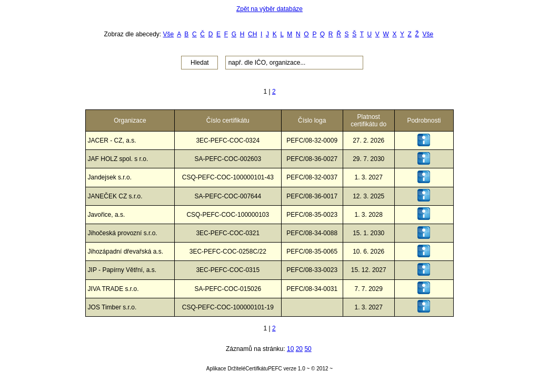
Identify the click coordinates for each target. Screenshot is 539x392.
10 (290, 349)
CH (252, 34)
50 (308, 349)
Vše (169, 34)
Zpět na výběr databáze (269, 9)
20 (299, 349)
